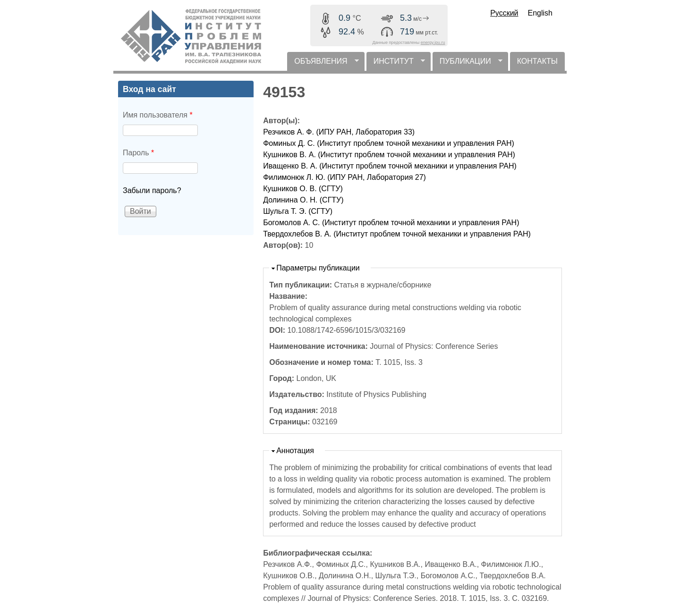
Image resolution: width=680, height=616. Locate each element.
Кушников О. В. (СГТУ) (303, 189)
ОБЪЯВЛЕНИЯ (323, 64)
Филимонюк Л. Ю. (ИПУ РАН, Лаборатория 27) (344, 177)
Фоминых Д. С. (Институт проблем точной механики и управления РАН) (389, 143)
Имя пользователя (158, 115)
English (540, 13)
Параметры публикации (318, 268)
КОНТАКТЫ (537, 61)
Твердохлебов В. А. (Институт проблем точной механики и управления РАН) (397, 234)
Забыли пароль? (152, 190)
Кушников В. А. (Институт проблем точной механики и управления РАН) (389, 155)
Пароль (138, 153)
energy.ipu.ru (433, 42)
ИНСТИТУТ (396, 64)
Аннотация (295, 451)
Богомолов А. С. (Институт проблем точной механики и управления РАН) (391, 223)
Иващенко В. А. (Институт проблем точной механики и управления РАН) (390, 166)
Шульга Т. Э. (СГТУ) (298, 211)
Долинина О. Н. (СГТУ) (303, 200)
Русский (504, 13)
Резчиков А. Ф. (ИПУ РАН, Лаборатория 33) (339, 132)
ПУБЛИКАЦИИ (467, 64)
